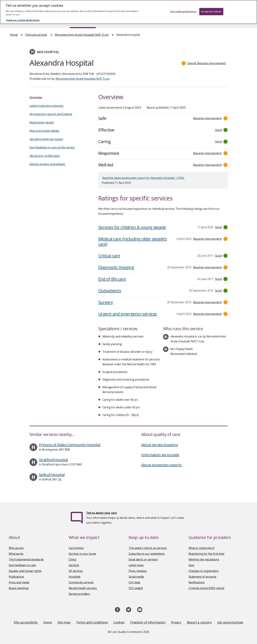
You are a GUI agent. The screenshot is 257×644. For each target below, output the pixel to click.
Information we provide (160, 455)
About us (45, 22)
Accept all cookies (211, 7)
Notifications (197, 582)
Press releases (138, 571)
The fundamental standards (26, 559)
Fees (191, 565)
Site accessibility (26, 622)
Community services (81, 582)
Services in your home (82, 554)
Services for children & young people (132, 227)
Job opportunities (230, 622)
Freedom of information (148, 622)
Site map (64, 622)
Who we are (16, 548)
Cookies (119, 622)
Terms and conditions (92, 622)
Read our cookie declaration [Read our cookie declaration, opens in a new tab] (23, 16)
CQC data (134, 582)
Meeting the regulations (204, 559)
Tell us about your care (102, 513)
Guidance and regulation (196, 22)
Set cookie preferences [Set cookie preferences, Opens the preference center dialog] (183, 7)
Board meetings (19, 588)
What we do (16, 554)
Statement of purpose (202, 577)
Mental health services (83, 588)
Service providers (79, 594)
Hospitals (75, 577)
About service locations (160, 445)
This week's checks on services (148, 548)
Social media (136, 577)
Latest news (136, 565)
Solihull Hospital (52, 475)
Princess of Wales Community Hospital (70, 445)
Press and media (19, 582)
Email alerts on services (143, 559)
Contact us (240, 22)
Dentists (74, 565)
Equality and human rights (25, 571)
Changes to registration (204, 571)
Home (14, 22)
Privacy (176, 622)
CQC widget (136, 588)
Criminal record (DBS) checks (207, 588)
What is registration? (202, 548)
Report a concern (199, 622)
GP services (76, 571)
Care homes (76, 548)
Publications (151, 22)
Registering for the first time (206, 554)
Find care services (83, 22)
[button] (204, 63)
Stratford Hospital (53, 460)
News (119, 22)
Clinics (73, 559)
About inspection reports (162, 465)
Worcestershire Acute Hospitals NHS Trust (82, 35)
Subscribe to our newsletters (147, 554)
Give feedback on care (22, 565)
